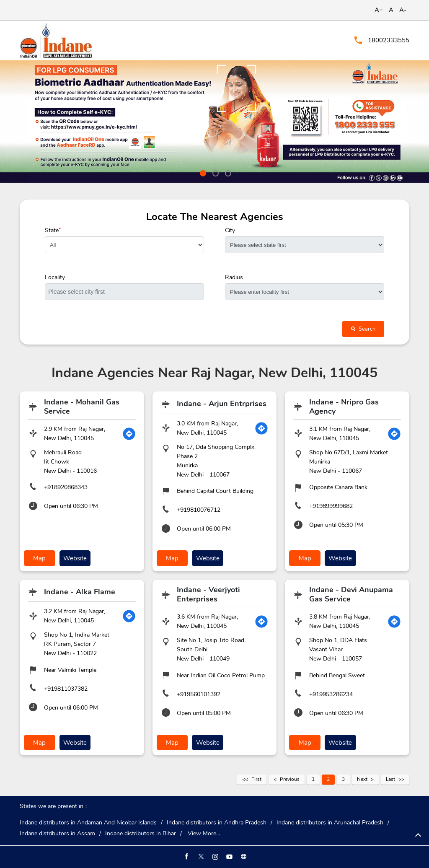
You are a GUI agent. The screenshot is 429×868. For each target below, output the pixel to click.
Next (362, 778)
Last (390, 778)
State (53, 231)
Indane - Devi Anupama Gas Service (351, 594)
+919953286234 (331, 693)
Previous (290, 778)
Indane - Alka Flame (80, 591)
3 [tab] (227, 172)
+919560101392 (199, 693)
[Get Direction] (129, 434)
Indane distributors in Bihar (141, 832)
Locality (55, 277)
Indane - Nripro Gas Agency (344, 407)
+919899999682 (331, 506)
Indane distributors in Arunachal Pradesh (330, 821)
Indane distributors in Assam (57, 832)
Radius (234, 277)
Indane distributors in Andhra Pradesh (217, 821)
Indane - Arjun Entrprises (222, 404)
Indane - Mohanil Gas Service (82, 407)
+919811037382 (66, 688)
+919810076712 (199, 510)
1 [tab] (202, 172)
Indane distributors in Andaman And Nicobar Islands (88, 821)
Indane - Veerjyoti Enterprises (208, 594)
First (256, 778)
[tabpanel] (214, 122)
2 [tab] (214, 172)
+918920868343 (66, 487)
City (230, 231)
